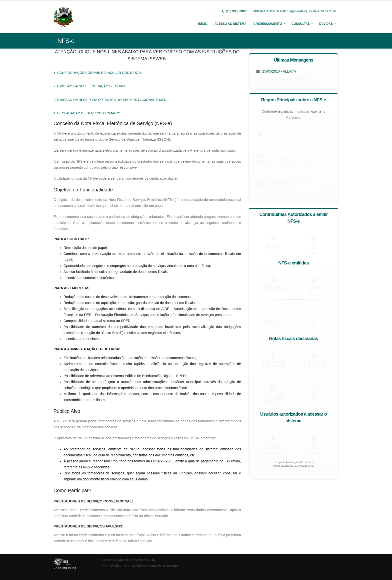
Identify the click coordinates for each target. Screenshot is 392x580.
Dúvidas (326, 24)
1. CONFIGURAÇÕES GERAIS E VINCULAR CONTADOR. (98, 73)
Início (203, 24)
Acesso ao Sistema (230, 24)
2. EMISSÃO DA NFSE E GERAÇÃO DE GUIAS (89, 86)
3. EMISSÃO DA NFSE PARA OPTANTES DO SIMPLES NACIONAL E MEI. (110, 100)
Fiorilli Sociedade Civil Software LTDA (129, 560)
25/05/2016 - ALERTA (279, 71)
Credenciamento (268, 24)
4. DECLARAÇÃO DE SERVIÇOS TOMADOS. (88, 113)
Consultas (301, 24)
